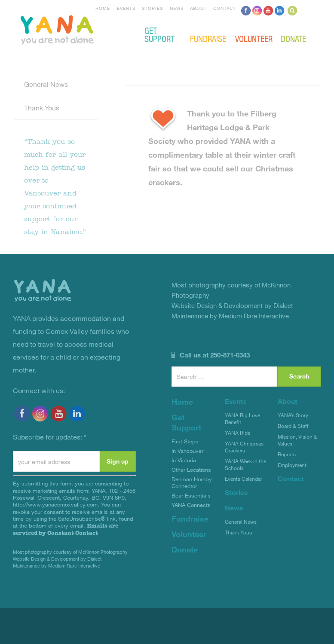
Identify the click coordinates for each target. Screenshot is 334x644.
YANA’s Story (293, 415)
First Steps (185, 441)
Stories (152, 8)
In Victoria (184, 460)
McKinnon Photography (103, 552)
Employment (292, 465)
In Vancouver (187, 451)
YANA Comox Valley (86, 29)
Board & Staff (293, 426)
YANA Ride (237, 433)
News (177, 8)
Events (126, 8)
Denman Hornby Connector (192, 482)
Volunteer (254, 38)
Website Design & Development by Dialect (57, 559)
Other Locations (191, 470)
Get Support (159, 34)
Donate (293, 38)
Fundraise (208, 38)
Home (103, 8)
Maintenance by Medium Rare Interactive (57, 566)
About (198, 8)
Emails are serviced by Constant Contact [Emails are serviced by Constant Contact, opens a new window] (66, 529)
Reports (287, 454)
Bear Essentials (191, 495)
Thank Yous (42, 108)
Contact (225, 8)
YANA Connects (191, 505)
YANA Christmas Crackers (244, 447)
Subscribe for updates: (50, 437)
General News (46, 84)
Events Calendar (244, 479)
